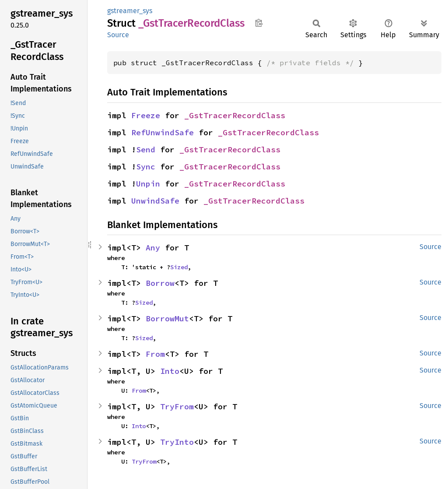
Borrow (160, 283)
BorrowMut (167, 318)
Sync (146, 167)
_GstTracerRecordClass (235, 115)
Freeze (146, 115)
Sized (179, 267)
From (155, 354)
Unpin (148, 184)
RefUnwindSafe (163, 132)
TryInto (177, 442)
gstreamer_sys (130, 11)
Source (118, 35)
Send (146, 150)
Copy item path (259, 23)
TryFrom (177, 406)
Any (153, 248)
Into (170, 371)
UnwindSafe (155, 201)
